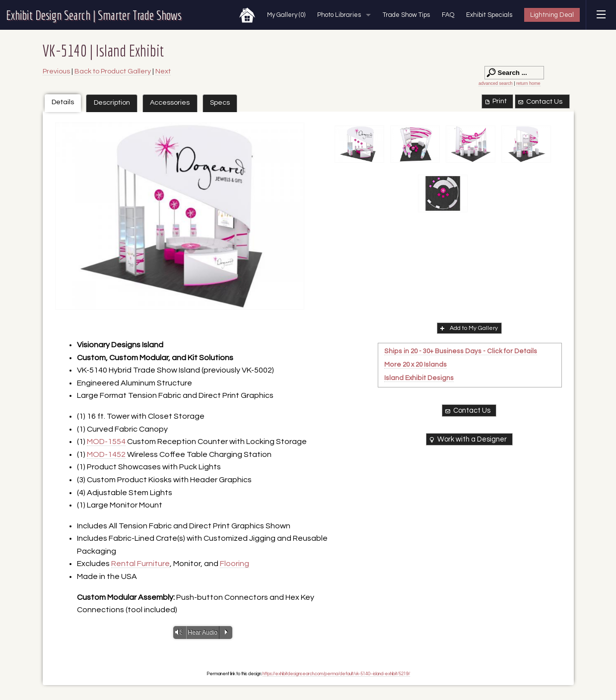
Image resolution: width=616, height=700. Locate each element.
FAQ (448, 15)
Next (163, 71)
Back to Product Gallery (113, 71)
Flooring (235, 564)
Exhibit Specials (489, 15)
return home (528, 83)
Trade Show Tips (406, 15)
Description (112, 102)
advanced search (496, 83)
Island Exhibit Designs (419, 378)
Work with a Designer (467, 440)
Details (63, 102)
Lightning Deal (552, 15)
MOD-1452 (106, 454)
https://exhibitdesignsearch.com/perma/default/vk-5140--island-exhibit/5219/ (336, 674)
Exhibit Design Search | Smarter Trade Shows (94, 15)
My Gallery (286, 15)
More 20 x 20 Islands (415, 365)
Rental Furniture (140, 564)
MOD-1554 (106, 442)
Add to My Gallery (468, 328)
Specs (220, 102)
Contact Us (540, 102)
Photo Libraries (339, 15)
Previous (56, 71)
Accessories (170, 102)
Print (495, 101)
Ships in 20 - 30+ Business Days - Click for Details (461, 351)
